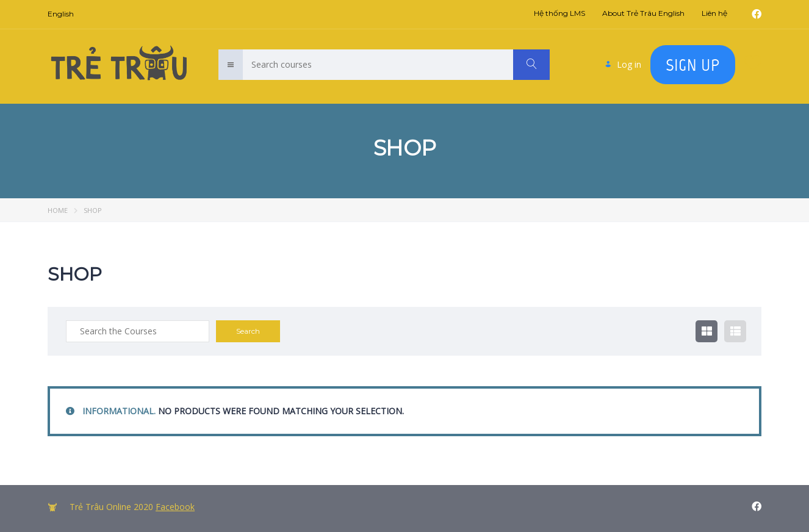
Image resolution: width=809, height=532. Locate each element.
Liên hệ (714, 13)
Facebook (175, 507)
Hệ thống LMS (559, 13)
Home (58, 210)
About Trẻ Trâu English (643, 13)
